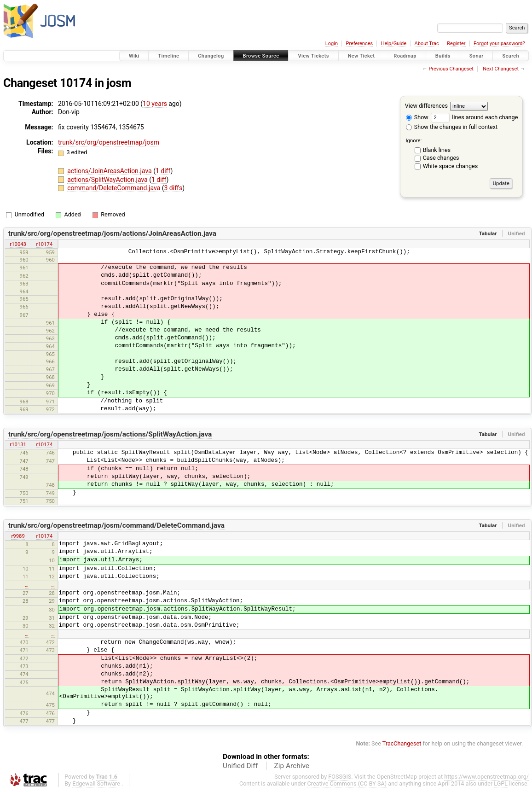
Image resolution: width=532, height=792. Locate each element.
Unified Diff (240, 766)
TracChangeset (402, 743)
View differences (426, 106)
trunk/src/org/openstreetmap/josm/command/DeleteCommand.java (116, 525)
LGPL (501, 783)
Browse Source (261, 56)
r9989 (18, 536)
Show (417, 117)
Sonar (477, 56)
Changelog (211, 56)
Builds (443, 56)
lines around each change (474, 117)
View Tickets (313, 56)
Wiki (134, 56)
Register (456, 44)
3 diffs (173, 188)
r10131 (18, 444)
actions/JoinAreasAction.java (110, 171)
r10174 (45, 244)
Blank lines (437, 150)
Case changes (441, 158)
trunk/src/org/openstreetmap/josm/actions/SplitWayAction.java (110, 434)
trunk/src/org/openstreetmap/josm (109, 142)
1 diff (163, 171)
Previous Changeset (451, 69)
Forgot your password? (499, 44)
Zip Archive (292, 766)
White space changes (451, 166)
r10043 (18, 244)
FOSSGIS (340, 777)
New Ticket (361, 56)
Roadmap (405, 56)
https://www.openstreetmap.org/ (486, 777)
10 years (155, 104)
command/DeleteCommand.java (115, 188)
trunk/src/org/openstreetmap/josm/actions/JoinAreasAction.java (112, 233)
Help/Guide (394, 44)
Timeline (168, 56)
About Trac (427, 44)
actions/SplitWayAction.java (108, 180)
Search (511, 56)
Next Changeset (501, 69)
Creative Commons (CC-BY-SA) (347, 783)
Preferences (359, 44)
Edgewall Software (96, 783)
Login (332, 44)
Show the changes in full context (452, 127)
